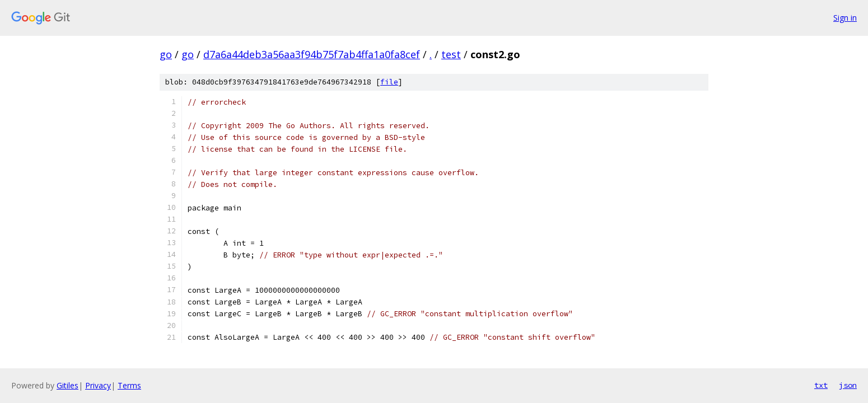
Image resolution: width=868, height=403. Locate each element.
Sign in (845, 18)
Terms (129, 385)
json (848, 385)
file (389, 82)
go (166, 54)
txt (821, 385)
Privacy (98, 385)
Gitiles (67, 385)
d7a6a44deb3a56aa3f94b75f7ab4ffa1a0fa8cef (312, 54)
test (451, 54)
